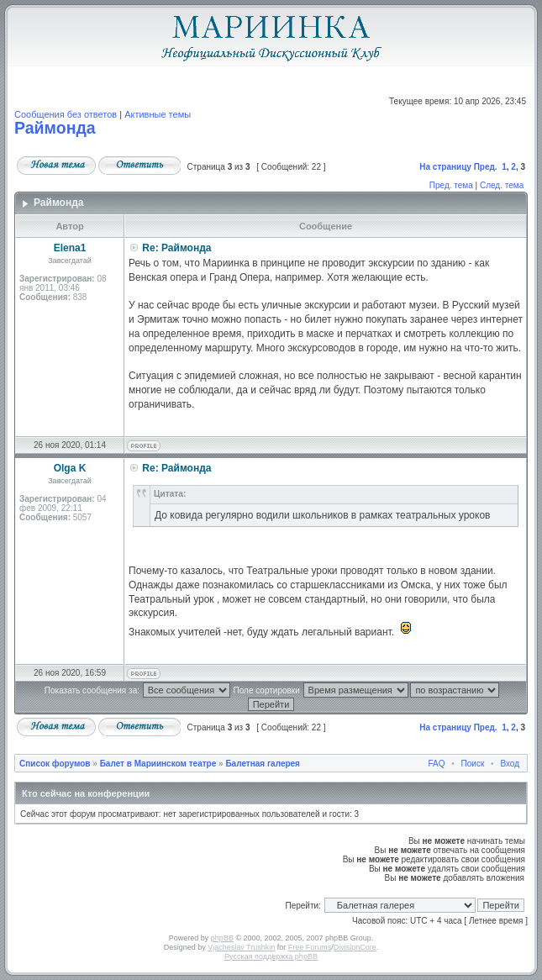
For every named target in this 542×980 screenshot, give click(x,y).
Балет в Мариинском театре (158, 764)
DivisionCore (355, 947)
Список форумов (55, 764)
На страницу (445, 167)
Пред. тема (451, 185)
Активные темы (158, 114)
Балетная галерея (263, 764)
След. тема (502, 185)
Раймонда (55, 128)
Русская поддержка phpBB (271, 956)
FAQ (437, 764)
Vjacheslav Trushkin (241, 947)
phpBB (222, 938)
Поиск (473, 764)
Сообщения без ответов (66, 114)
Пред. (486, 167)
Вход (510, 764)
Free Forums (310, 947)
